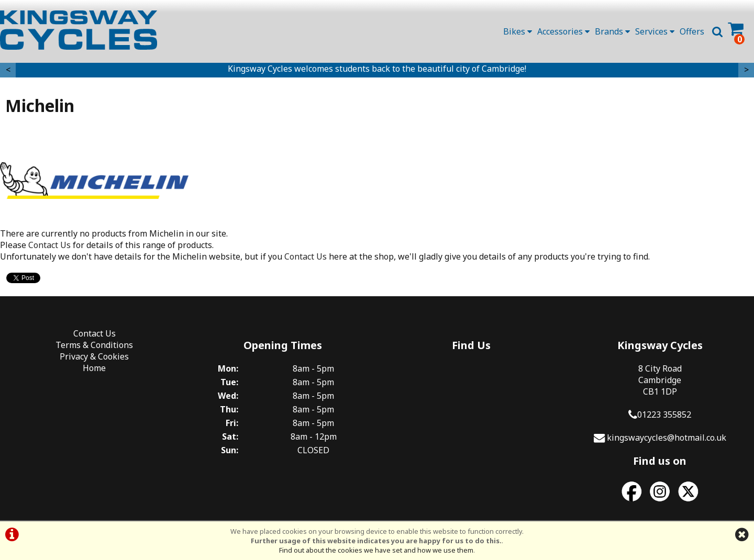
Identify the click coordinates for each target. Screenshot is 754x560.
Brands (612, 31)
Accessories (563, 31)
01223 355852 (664, 415)
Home (94, 368)
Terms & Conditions (94, 345)
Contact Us (49, 245)
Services (655, 31)
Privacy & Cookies (94, 356)
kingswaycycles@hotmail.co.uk (667, 438)
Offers (692, 31)
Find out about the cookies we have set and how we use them (376, 550)
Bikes (518, 31)
